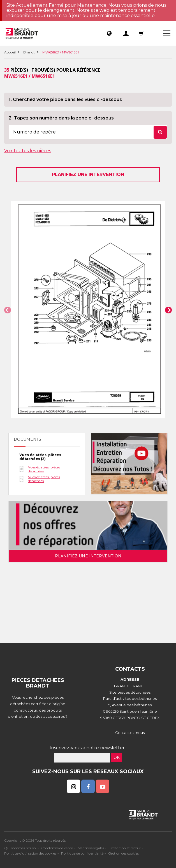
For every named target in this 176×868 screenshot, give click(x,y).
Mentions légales (91, 848)
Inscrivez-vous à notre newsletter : (88, 748)
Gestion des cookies (123, 853)
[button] (8, 310)
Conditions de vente (57, 848)
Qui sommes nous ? (20, 848)
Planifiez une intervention (88, 174)
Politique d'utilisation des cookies (30, 853)
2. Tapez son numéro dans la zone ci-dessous (61, 118)
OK (117, 757)
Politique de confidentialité (82, 853)
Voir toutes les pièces (28, 151)
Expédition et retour (125, 848)
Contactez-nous (130, 733)
